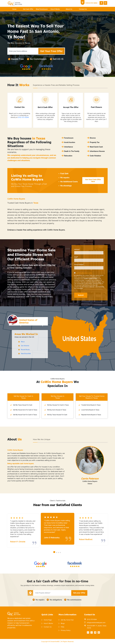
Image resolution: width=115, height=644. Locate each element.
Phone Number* (90, 267)
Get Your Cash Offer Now (93, 180)
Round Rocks (25, 350)
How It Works (48, 623)
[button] (54, 552)
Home (14, 9)
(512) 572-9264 (23, 117)
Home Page (48, 620)
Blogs (63, 623)
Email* (90, 259)
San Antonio (25, 346)
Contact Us (83, 9)
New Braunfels (26, 354)
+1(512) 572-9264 (91, 3)
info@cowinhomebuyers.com (96, 623)
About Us (69, 9)
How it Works (55, 9)
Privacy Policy (66, 630)
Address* (90, 252)
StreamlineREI (55, 641)
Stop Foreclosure (42, 9)
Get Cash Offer (28, 9)
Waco (23, 342)
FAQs (63, 627)
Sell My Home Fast (67, 620)
